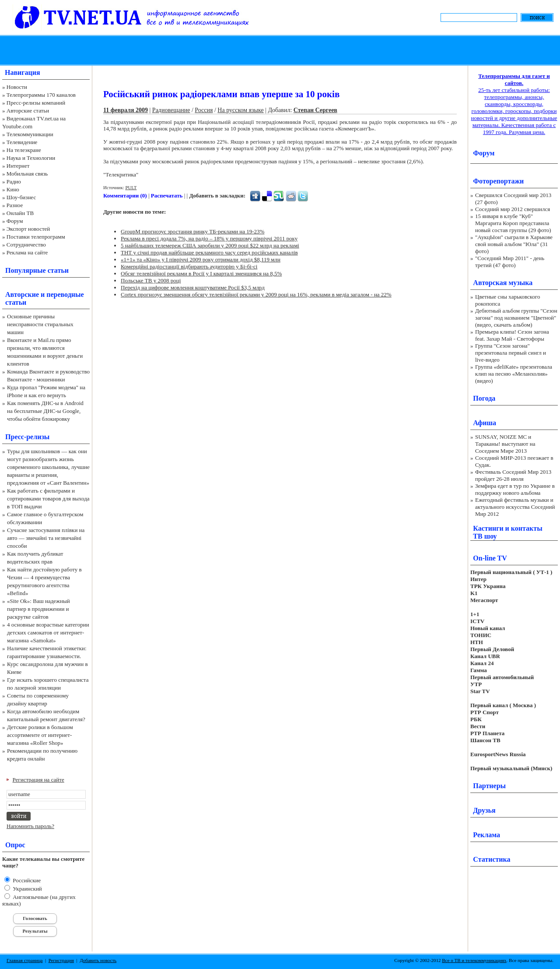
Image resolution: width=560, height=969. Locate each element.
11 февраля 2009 (126, 110)
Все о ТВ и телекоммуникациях (474, 960)
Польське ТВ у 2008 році (151, 280)
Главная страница (24, 960)
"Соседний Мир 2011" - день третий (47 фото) (510, 262)
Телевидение (22, 142)
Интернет (18, 166)
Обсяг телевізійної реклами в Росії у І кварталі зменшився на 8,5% (201, 273)
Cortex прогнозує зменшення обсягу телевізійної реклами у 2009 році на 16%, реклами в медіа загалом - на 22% (256, 294)
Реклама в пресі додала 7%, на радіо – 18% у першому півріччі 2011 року (209, 238)
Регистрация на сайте (38, 780)
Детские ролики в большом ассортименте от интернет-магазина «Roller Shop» (40, 735)
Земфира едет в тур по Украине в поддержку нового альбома (515, 489)
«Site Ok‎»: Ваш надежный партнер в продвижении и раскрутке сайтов (38, 609)
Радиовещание (171, 110)
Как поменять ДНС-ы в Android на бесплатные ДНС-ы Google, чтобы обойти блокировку (45, 411)
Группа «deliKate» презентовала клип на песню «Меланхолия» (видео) (514, 374)
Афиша (485, 423)
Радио (14, 181)
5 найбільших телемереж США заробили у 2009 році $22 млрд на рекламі (210, 245)
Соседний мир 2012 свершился (513, 209)
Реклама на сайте (27, 252)
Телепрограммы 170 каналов (41, 95)
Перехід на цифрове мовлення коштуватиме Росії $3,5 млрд (193, 287)
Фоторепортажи (498, 181)
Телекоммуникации (30, 134)
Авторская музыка (503, 283)
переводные (65, 294)
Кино (13, 189)
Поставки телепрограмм (36, 237)
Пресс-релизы (27, 437)
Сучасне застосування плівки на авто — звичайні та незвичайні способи (46, 538)
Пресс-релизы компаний (36, 103)
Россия (204, 110)
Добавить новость (98, 960)
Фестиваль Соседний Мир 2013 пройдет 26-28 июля (513, 475)
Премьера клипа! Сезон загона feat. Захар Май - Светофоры (512, 335)
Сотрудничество (26, 245)
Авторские (22, 294)
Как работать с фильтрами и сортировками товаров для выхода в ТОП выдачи (48, 499)
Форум (15, 221)
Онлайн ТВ (20, 213)
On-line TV (490, 558)
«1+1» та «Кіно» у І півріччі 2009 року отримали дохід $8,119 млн (201, 259)
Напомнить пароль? (30, 826)
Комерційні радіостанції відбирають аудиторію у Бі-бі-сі (189, 266)
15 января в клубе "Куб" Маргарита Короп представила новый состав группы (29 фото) (513, 223)
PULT (131, 187)
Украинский (27, 889)
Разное (15, 205)
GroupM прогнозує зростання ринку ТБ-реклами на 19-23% (192, 231)
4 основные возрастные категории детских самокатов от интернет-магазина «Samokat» (48, 632)
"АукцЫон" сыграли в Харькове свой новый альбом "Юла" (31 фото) (514, 244)
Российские (26, 880)
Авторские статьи (28, 111)
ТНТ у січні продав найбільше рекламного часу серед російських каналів (209, 252)
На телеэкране (24, 150)
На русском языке (240, 110)
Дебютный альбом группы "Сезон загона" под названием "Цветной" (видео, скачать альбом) (516, 318)
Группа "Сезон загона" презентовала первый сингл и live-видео (511, 353)
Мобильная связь (27, 174)
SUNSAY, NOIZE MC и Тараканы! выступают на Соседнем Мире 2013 (505, 444)
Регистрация (61, 960)
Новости (17, 87)
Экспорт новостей (28, 229)
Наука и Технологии (31, 158)
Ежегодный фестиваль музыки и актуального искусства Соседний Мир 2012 (515, 507)
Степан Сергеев (315, 110)
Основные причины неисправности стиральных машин (40, 324)
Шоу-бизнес (21, 197)
